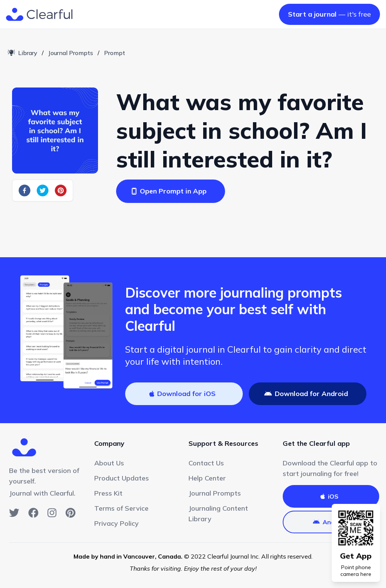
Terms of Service (121, 508)
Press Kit (108, 493)
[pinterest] (61, 190)
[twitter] (43, 190)
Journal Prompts (71, 53)
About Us (109, 463)
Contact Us (206, 463)
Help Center (207, 478)
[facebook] (25, 190)
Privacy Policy (116, 523)
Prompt (115, 53)
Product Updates (122, 478)
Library (22, 53)
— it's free (329, 14)
